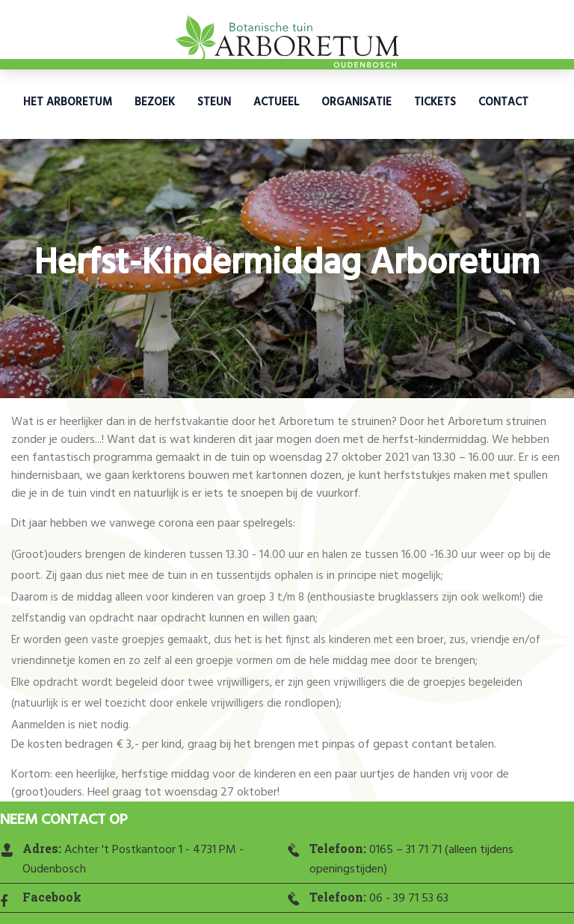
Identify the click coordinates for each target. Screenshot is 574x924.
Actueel (276, 102)
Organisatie (357, 102)
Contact (503, 102)
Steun (214, 102)
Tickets (435, 102)
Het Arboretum (68, 102)
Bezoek (155, 102)
